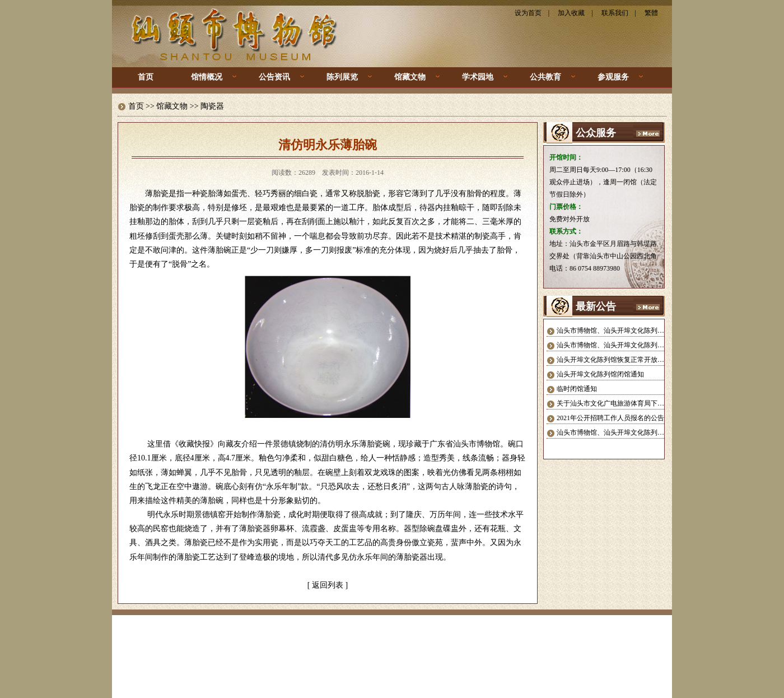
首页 (146, 77)
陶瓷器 (212, 106)
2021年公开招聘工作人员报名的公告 (610, 418)
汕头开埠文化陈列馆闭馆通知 (600, 374)
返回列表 (328, 585)
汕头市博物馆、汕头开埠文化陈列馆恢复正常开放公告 (637, 331)
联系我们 (615, 13)
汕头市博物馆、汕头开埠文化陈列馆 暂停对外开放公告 (638, 345)
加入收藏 (571, 13)
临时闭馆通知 (577, 389)
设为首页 (528, 13)
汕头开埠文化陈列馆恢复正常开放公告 (614, 360)
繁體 (651, 13)
